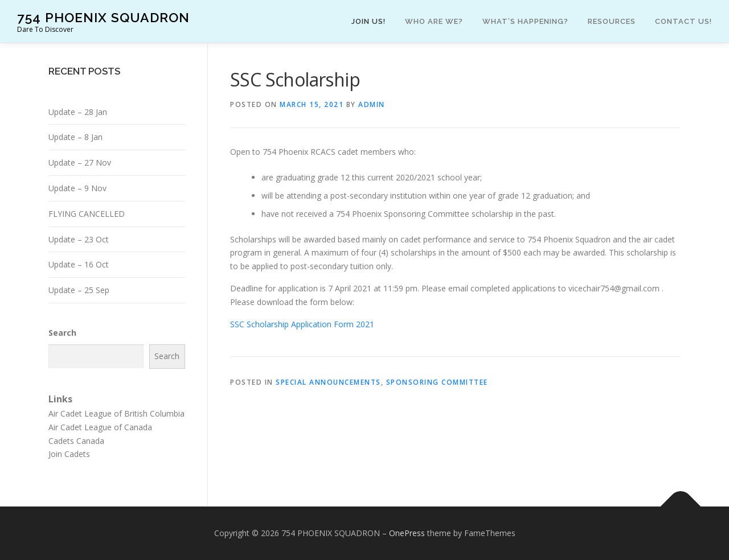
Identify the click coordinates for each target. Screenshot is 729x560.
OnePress (407, 533)
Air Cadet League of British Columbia (116, 413)
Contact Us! (683, 21)
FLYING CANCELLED (87, 214)
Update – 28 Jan (78, 112)
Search (62, 333)
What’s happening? (525, 21)
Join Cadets (69, 454)
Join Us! (368, 21)
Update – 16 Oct (79, 264)
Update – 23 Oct (79, 239)
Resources (612, 21)
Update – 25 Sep (79, 290)
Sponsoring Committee (437, 382)
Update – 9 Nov (77, 188)
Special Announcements (328, 382)
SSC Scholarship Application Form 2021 (302, 324)
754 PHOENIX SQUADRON (103, 17)
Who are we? (434, 21)
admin (372, 104)
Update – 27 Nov (80, 162)
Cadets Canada (76, 441)
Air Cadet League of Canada (100, 427)
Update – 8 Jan (75, 137)
